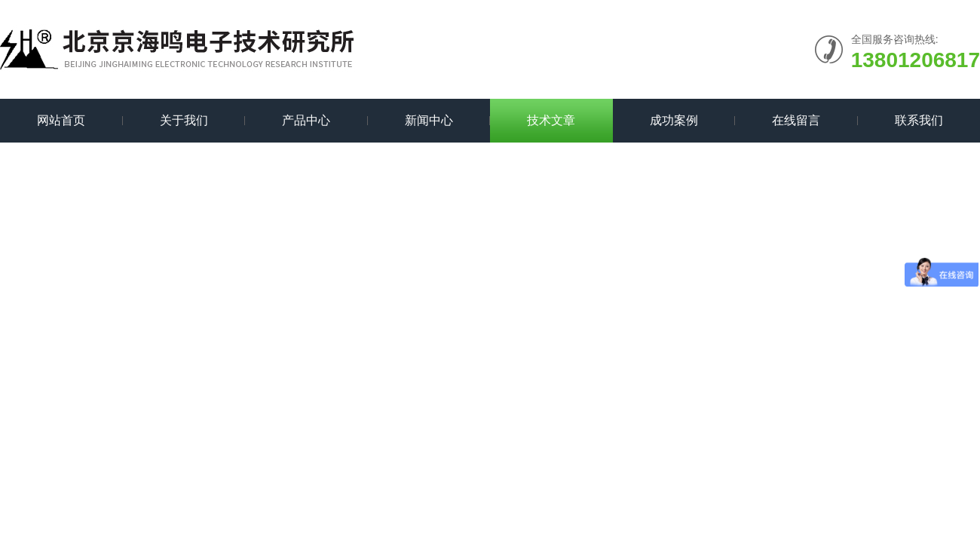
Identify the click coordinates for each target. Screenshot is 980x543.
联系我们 (919, 120)
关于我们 (184, 120)
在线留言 (796, 120)
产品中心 (306, 120)
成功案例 (674, 120)
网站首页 (61, 120)
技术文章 (551, 120)
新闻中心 (429, 120)
